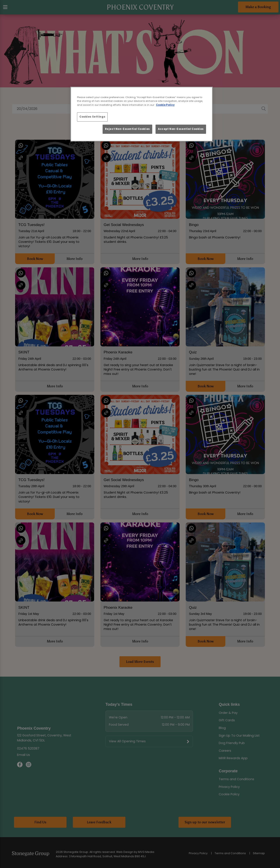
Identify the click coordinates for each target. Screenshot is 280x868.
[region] (142, 114)
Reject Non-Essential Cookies (127, 129)
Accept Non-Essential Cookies (181, 129)
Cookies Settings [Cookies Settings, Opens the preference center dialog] (92, 117)
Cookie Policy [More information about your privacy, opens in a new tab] (165, 105)
